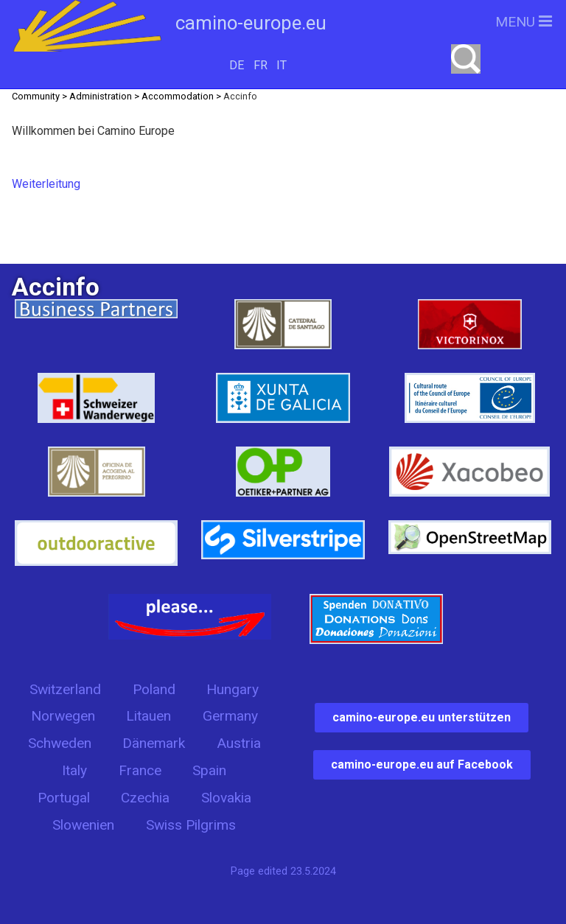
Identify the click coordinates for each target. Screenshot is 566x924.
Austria (239, 743)
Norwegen (63, 716)
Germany (230, 716)
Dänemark (154, 743)
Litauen (149, 716)
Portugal (64, 798)
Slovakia (226, 798)
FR (261, 65)
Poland (154, 689)
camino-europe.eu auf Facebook (422, 764)
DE (237, 65)
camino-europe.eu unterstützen (422, 717)
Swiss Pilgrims (191, 825)
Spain (209, 770)
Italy (74, 770)
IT (282, 65)
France (140, 770)
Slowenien (83, 825)
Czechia (145, 798)
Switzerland (65, 689)
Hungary (233, 689)
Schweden (60, 743)
